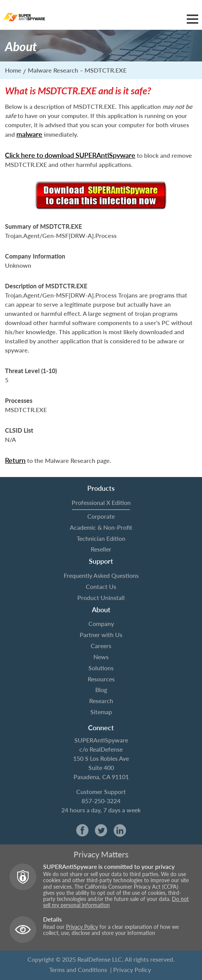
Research (101, 701)
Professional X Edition (101, 502)
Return (15, 460)
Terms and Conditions (78, 969)
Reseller (101, 549)
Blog (101, 690)
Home (13, 70)
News (101, 657)
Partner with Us (101, 635)
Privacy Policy (82, 927)
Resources (101, 679)
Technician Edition (101, 538)
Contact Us (101, 586)
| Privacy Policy (131, 969)
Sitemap (101, 712)
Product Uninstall (101, 598)
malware (29, 134)
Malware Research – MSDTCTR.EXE (77, 70)
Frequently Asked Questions (101, 575)
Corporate (101, 516)
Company (101, 623)
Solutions (101, 668)
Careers (101, 646)
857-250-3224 (101, 801)
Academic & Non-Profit (101, 527)
